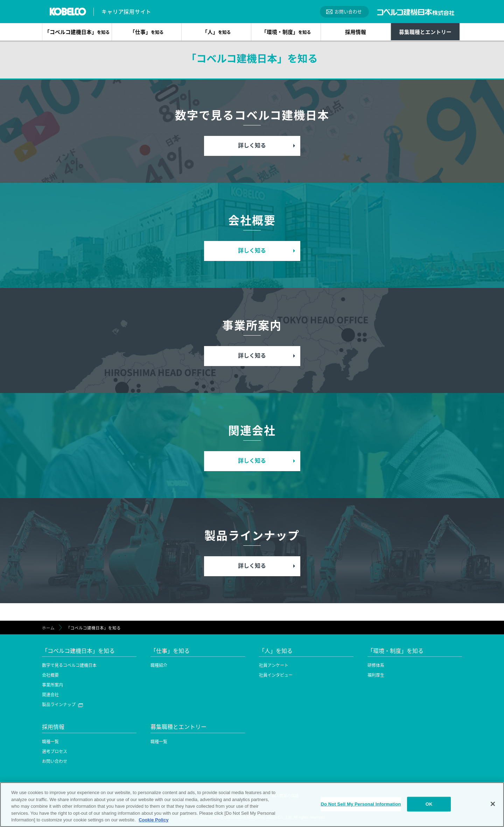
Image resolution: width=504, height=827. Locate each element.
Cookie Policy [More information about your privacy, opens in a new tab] (153, 820)
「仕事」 (147, 32)
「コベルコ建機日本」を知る (78, 651)
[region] (252, 805)
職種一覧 (50, 742)
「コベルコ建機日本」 (77, 32)
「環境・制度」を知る (395, 651)
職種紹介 (159, 666)
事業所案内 (52, 685)
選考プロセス (55, 752)
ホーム (48, 628)
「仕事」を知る (170, 651)
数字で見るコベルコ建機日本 (69, 666)
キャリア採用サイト (126, 12)
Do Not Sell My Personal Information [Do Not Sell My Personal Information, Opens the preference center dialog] (361, 804)
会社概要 (50, 675)
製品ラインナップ (59, 705)
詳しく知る (252, 146)
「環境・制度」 (286, 32)
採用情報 (356, 32)
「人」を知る (276, 651)
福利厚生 (376, 675)
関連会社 (50, 695)
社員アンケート (274, 666)
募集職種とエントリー (425, 32)
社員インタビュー (276, 675)
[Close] (493, 804)
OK (429, 804)
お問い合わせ (55, 761)
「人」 (216, 32)
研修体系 (376, 666)
